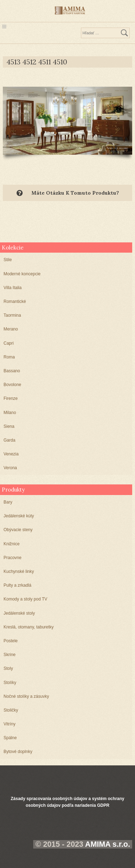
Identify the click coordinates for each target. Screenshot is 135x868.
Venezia (11, 454)
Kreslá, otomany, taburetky (29, 627)
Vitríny (10, 724)
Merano (11, 329)
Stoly (8, 668)
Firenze (11, 398)
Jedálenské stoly (19, 613)
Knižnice (11, 544)
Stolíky (10, 683)
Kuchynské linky (19, 571)
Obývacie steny (18, 530)
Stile (8, 260)
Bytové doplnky (18, 752)
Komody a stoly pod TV (25, 599)
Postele (11, 641)
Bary (8, 502)
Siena (9, 426)
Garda (9, 440)
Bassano (12, 371)
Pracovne (13, 558)
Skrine (10, 655)
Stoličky (11, 710)
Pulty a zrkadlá (17, 585)
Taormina (12, 315)
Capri (9, 343)
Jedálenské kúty (19, 516)
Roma (9, 357)
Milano (10, 413)
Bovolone (12, 385)
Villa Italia (13, 288)
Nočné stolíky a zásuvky (26, 696)
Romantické (15, 301)
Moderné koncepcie (22, 274)
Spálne (10, 738)
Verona (10, 468)
